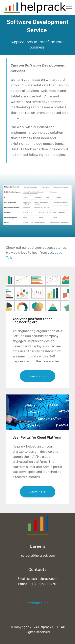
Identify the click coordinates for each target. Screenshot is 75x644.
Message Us (38, 603)
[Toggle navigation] (69, 7)
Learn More (38, 376)
